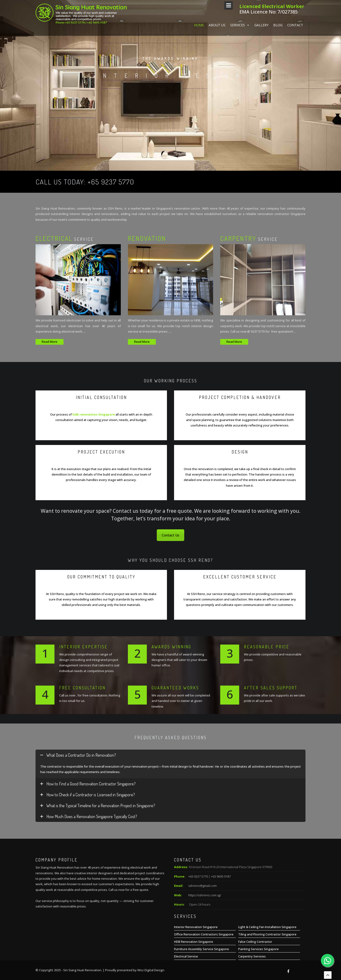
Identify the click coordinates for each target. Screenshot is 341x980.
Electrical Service (186, 956)
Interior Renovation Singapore (196, 927)
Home (199, 160)
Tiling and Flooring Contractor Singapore (267, 934)
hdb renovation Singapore (94, 414)
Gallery (261, 160)
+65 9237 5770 (111, 182)
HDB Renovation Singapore (194, 942)
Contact (295, 160)
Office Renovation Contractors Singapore (204, 934)
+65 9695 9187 (221, 876)
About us (217, 160)
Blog (278, 160)
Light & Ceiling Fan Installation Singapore (267, 927)
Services (240, 160)
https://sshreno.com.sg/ (205, 895)
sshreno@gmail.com (202, 886)
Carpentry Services (252, 956)
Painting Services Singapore (258, 949)
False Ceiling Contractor (255, 942)
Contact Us (170, 535)
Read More (49, 342)
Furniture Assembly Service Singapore (202, 949)
